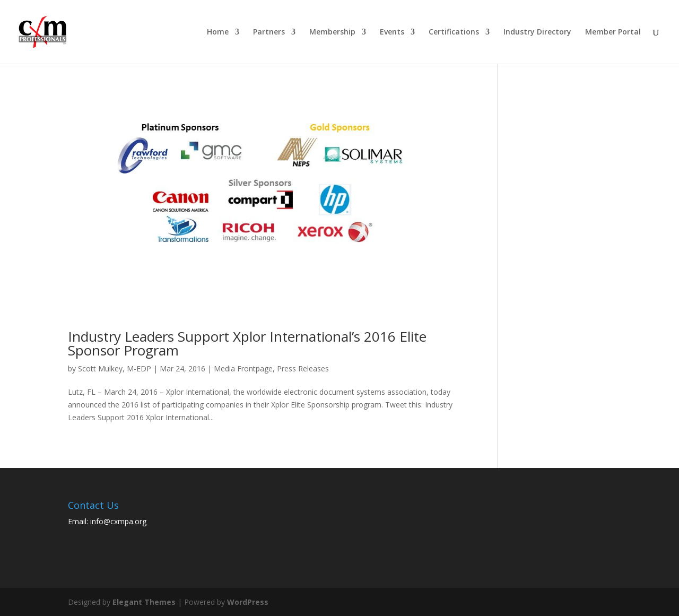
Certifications (454, 32)
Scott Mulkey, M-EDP (115, 368)
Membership (332, 32)
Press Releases (303, 368)
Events (392, 32)
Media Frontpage (243, 368)
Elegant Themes (144, 602)
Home (218, 32)
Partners (269, 32)
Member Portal (613, 32)
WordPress (248, 602)
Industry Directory (537, 32)
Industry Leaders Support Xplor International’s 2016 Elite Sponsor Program (247, 343)
